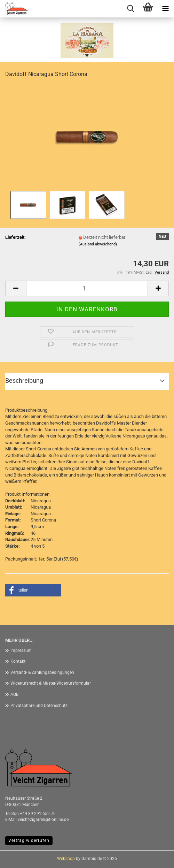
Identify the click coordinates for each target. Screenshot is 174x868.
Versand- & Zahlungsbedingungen (42, 672)
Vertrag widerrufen (29, 840)
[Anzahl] (87, 288)
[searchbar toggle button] (130, 9)
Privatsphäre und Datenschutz (39, 706)
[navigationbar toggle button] (165, 9)
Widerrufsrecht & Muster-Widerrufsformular (51, 683)
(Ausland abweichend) (98, 244)
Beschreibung (24, 380)
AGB (14, 694)
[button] (16, 288)
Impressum (21, 650)
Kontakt (18, 661)
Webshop (66, 859)
